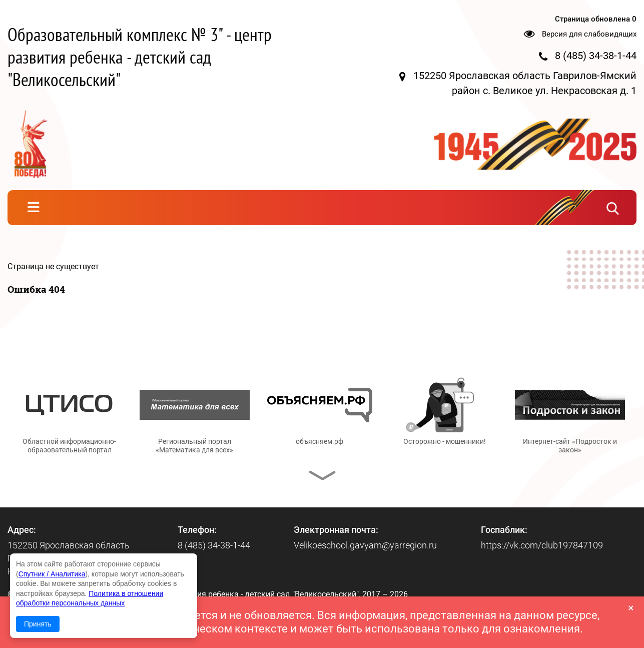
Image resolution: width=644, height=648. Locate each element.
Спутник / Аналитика (52, 574)
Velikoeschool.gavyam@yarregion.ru (365, 545)
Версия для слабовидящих (589, 34)
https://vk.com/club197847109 (542, 545)
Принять (38, 624)
